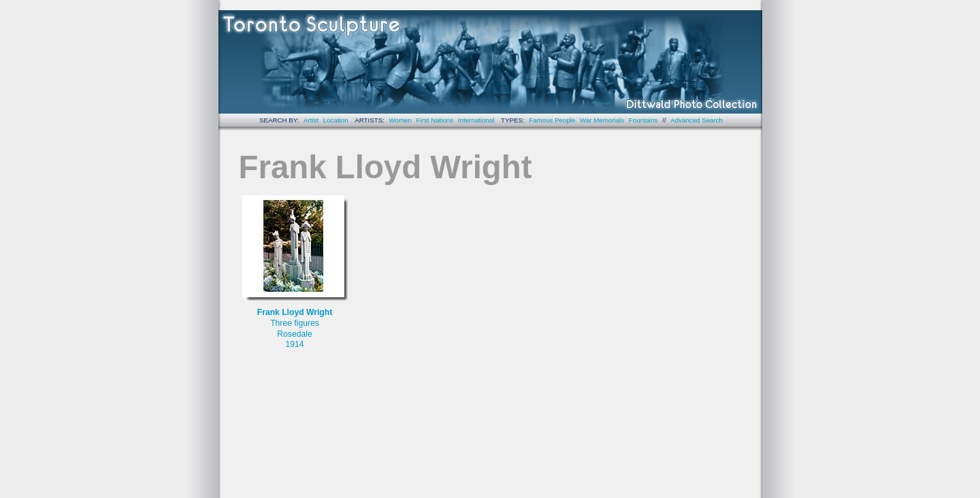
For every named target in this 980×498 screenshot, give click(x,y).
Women (401, 120)
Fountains (643, 120)
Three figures (295, 323)
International (476, 120)
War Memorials (602, 120)
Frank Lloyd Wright (295, 312)
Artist (311, 120)
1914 (294, 344)
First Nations (435, 120)
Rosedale (294, 334)
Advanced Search (697, 120)
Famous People (552, 120)
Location (336, 120)
